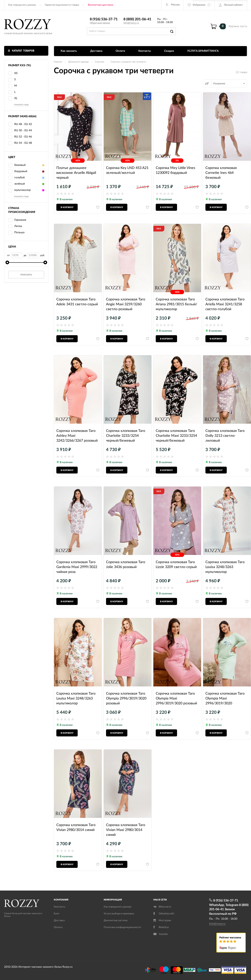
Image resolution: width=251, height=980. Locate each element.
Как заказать (69, 51)
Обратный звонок (100, 23)
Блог (57, 914)
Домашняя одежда (78, 62)
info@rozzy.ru (131, 23)
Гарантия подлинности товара (62, 5)
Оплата (120, 51)
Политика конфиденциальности (122, 927)
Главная (58, 62)
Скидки (169, 51)
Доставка (96, 51)
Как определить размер (22, 5)
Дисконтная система (116, 921)
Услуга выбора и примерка (119, 914)
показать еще (21, 105)
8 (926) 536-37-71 (104, 19)
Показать (26, 275)
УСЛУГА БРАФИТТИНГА (203, 51)
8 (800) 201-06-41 (137, 19)
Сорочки (100, 62)
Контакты (145, 51)
